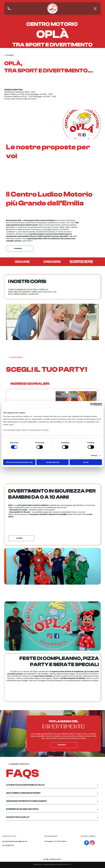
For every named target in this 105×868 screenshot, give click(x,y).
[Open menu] (95, 9)
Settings (94, 455)
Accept (86, 462)
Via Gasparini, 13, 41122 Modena (55, 841)
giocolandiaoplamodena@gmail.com (15, 841)
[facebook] (87, 843)
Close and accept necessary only (19, 462)
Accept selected (52, 462)
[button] (52, 384)
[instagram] (92, 843)
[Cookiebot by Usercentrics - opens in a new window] (92, 404)
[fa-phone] (9, 10)
